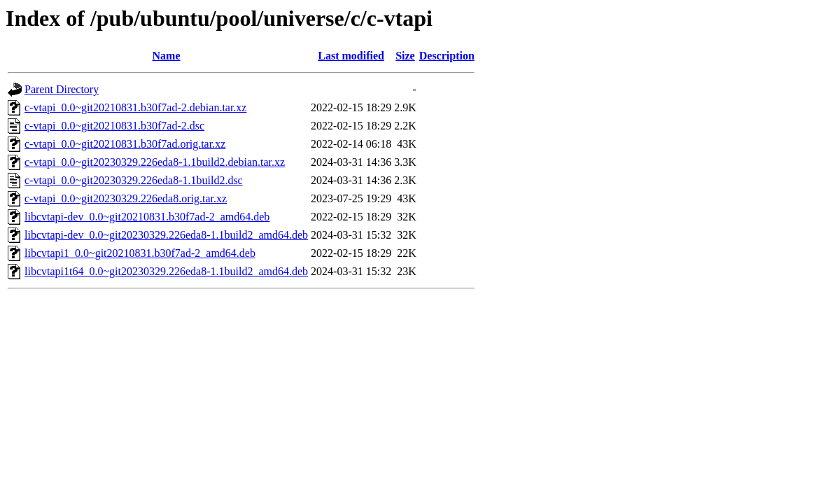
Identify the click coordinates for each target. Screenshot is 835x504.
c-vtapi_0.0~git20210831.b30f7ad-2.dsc (114, 126)
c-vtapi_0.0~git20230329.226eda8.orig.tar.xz (126, 198)
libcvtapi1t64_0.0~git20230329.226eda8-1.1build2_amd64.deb (166, 271)
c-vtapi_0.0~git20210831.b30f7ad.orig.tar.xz (125, 144)
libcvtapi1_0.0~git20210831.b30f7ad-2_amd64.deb (140, 253)
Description (447, 56)
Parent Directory (62, 89)
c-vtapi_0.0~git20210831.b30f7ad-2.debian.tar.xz (135, 107)
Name (167, 56)
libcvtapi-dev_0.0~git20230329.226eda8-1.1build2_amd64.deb (166, 235)
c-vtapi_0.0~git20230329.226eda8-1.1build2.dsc (134, 180)
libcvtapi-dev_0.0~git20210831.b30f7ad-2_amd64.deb (147, 217)
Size (405, 56)
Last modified (351, 56)
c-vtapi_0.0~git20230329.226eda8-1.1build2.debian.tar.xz (155, 162)
